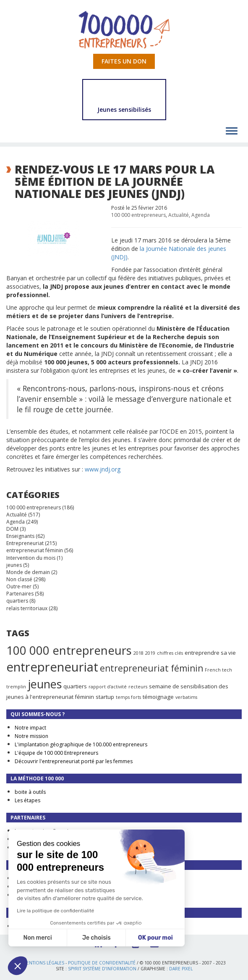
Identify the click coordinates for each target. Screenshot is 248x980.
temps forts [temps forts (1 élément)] (128, 697)
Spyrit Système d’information (102, 969)
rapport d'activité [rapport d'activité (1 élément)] (108, 687)
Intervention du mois (31, 558)
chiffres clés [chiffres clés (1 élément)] (170, 653)
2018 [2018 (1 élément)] (138, 653)
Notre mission (31, 736)
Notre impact (30, 728)
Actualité (179, 215)
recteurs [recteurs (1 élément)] (138, 687)
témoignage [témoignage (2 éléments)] (158, 697)
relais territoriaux (27, 608)
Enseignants (20, 536)
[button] (18, 966)
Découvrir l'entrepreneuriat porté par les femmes (74, 761)
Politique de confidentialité (102, 963)
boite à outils (30, 792)
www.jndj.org (103, 469)
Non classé (19, 579)
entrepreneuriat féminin (35, 550)
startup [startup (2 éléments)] (105, 697)
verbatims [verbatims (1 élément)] (186, 697)
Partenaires (20, 594)
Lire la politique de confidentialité (55, 911)
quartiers (17, 601)
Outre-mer (19, 586)
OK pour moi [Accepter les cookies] (155, 938)
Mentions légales (43, 963)
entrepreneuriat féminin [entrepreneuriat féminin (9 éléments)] (151, 668)
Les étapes (27, 800)
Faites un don (124, 61)
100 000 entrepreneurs (138, 215)
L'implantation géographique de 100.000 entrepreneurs (81, 744)
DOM (12, 529)
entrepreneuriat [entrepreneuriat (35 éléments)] (52, 667)
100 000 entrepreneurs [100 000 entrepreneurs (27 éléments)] (69, 650)
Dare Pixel (181, 969)
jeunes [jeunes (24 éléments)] (45, 684)
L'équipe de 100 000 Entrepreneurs (56, 753)
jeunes (14, 565)
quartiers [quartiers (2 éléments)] (75, 686)
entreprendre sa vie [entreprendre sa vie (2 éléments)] (210, 653)
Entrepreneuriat (25, 543)
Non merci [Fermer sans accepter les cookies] (37, 938)
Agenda (201, 215)
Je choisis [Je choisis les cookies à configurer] (97, 938)
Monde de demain (28, 572)
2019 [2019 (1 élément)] (150, 653)
